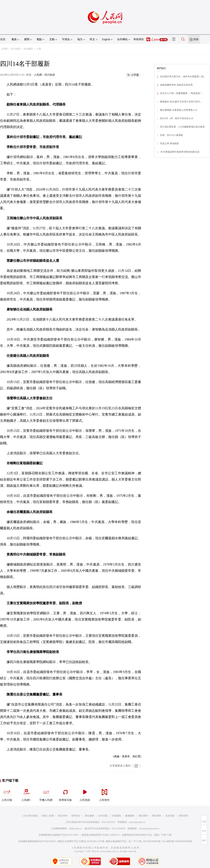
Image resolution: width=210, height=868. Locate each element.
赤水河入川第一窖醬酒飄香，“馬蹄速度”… (182, 93)
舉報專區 (139, 39)
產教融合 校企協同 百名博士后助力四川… (181, 102)
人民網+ (26, 794)
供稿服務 (116, 816)
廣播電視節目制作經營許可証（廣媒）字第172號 (147, 835)
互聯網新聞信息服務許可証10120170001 (59, 835)
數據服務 (130, 816)
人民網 (4, 49)
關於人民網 (48, 816)
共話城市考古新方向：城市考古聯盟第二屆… (183, 77)
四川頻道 (16, 49)
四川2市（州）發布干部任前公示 (177, 118)
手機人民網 (46, 794)
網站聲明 (143, 816)
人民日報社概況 (30, 816)
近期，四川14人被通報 (171, 135)
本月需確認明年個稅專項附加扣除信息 (180, 152)
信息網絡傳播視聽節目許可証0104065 (37, 841)
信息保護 (170, 816)
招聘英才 (76, 816)
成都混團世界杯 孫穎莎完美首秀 (176, 85)
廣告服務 (89, 816)
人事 (39, 49)
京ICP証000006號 (152, 841)
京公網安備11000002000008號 (177, 841)
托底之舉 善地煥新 (169, 144)
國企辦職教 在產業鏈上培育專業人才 (179, 110)
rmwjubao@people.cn (149, 829)
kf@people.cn (76, 829)
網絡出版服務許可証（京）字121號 (124, 841)
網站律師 (157, 816)
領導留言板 (65, 794)
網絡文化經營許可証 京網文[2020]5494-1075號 (81, 841)
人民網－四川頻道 (44, 75)
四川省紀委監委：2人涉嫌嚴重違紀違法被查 (182, 127)
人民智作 (104, 794)
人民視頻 (85, 794)
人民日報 (7, 794)
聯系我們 (183, 816)
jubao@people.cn (137, 822)
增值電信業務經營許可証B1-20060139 (100, 835)
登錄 (196, 39)
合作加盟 (103, 816)
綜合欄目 (28, 49)
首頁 (3, 39)
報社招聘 (63, 816)
